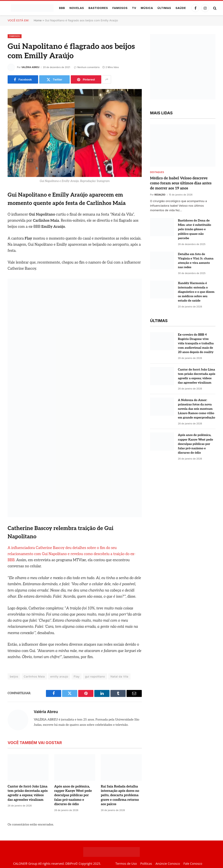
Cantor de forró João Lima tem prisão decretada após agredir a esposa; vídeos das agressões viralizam (28, 793)
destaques (157, 172)
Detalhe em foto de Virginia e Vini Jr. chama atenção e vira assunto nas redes (196, 261)
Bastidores (98, 8)
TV (134, 8)
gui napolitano (95, 676)
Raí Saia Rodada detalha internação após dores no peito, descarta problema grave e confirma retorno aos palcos (120, 795)
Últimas (164, 8)
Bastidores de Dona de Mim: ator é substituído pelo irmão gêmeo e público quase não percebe (194, 229)
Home (38, 20)
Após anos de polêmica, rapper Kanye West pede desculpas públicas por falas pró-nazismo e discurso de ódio (73, 795)
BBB (62, 8)
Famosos (120, 8)
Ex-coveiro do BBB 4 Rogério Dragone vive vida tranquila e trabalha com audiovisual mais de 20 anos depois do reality (196, 343)
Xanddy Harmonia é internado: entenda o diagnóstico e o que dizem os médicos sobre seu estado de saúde (196, 292)
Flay (77, 676)
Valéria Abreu (30, 67)
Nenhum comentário (87, 67)
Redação (160, 195)
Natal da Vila (119, 676)
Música (147, 8)
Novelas (77, 8)
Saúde (181, 8)
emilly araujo (59, 676)
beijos (14, 676)
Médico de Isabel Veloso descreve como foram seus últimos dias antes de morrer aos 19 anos (181, 183)
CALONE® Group (25, 864)
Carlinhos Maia (34, 676)
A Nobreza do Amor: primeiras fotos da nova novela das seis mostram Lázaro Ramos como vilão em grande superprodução (197, 409)
